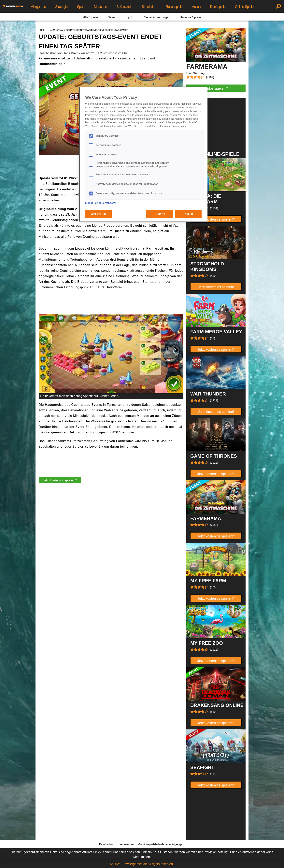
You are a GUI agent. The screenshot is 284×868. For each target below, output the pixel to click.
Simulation (149, 7)
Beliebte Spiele (190, 17)
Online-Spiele (244, 7)
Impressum (127, 844)
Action (196, 7)
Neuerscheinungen (157, 17)
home (42, 30)
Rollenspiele (174, 7)
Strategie (61, 7)
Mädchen (100, 7)
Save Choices (99, 214)
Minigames (38, 7)
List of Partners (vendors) (101, 203)
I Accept (188, 214)
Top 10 (130, 17)
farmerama (56, 30)
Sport (81, 7)
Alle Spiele (91, 17)
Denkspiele (218, 7)
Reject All (159, 214)
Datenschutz (107, 844)
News (111, 17)
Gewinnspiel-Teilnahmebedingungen (161, 844)
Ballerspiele (124, 7)
